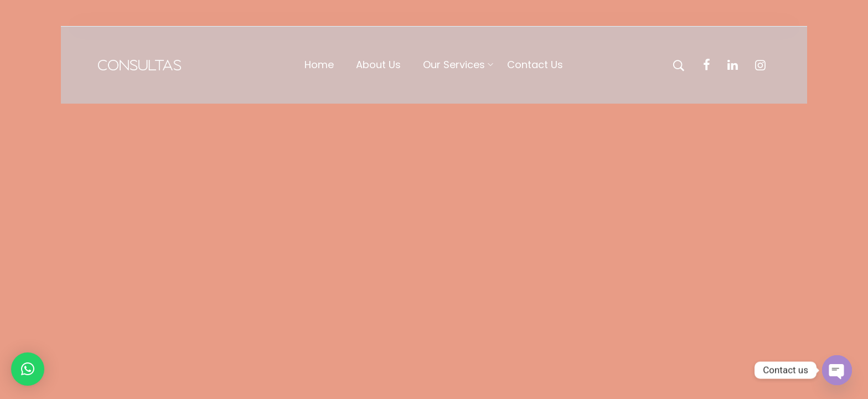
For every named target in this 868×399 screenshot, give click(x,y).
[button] (28, 369)
